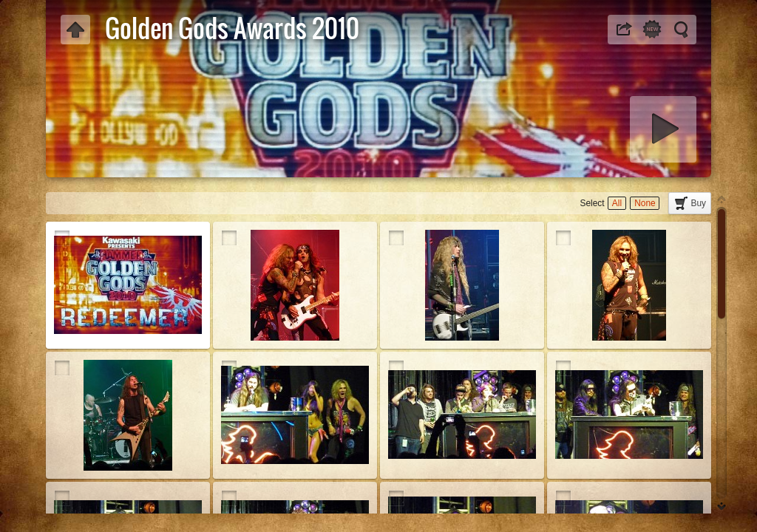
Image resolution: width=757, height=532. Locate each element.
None (645, 203)
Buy (699, 203)
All (617, 203)
